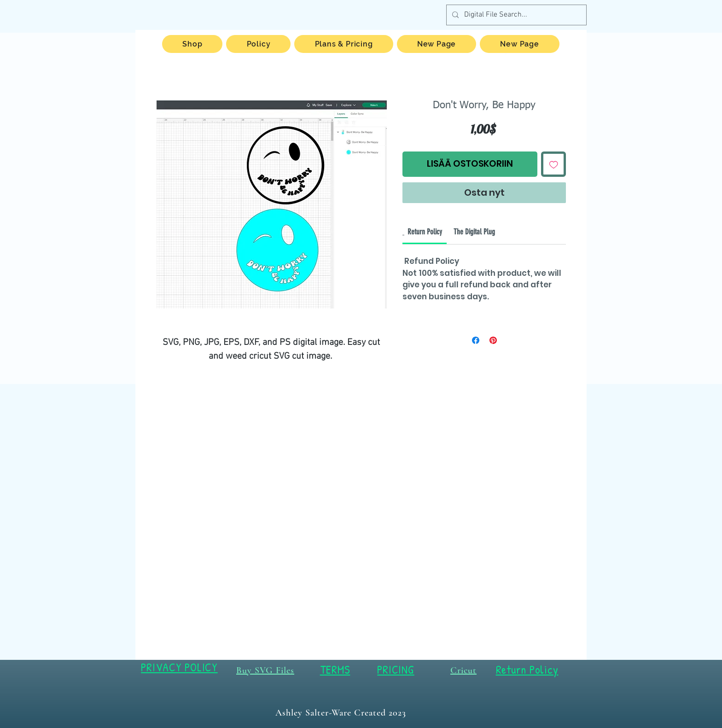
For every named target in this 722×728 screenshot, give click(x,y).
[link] (425, 232)
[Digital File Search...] (515, 15)
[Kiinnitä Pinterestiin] (493, 340)
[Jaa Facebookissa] (476, 340)
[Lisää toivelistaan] (554, 164)
